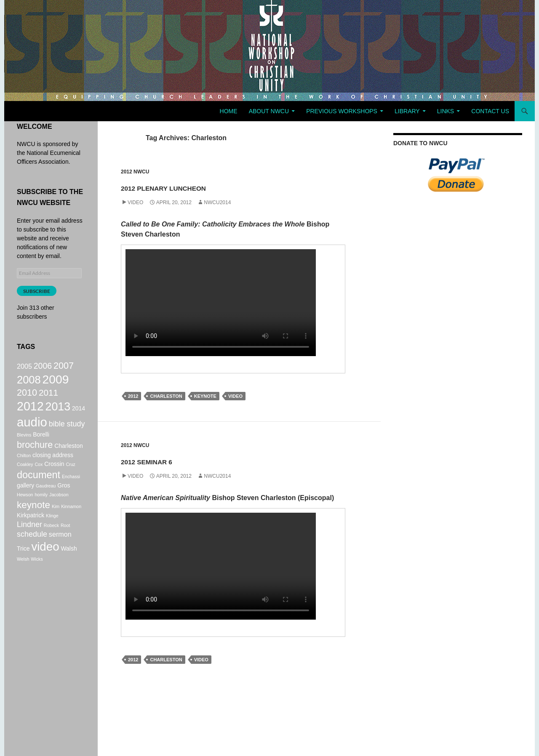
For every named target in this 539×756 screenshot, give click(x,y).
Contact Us (490, 111)
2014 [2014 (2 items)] (79, 416)
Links (446, 111)
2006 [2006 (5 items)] (43, 367)
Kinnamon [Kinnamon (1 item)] (71, 522)
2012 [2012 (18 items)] (30, 414)
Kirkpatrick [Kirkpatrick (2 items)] (31, 532)
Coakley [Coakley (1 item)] (25, 477)
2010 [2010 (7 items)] (27, 398)
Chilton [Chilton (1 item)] (24, 469)
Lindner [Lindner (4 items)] (29, 543)
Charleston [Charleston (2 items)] (68, 458)
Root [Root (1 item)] (65, 543)
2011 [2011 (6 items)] (48, 398)
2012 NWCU (135, 172)
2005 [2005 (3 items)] (24, 367)
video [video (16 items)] (45, 568)
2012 (133, 396)
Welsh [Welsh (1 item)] (23, 582)
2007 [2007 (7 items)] (64, 366)
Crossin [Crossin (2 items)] (54, 477)
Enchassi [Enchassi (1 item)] (71, 490)
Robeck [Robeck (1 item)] (51, 543)
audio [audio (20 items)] (32, 432)
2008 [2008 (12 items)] (29, 383)
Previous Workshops (342, 111)
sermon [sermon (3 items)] (60, 554)
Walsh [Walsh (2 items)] (69, 570)
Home (229, 111)
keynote (205, 396)
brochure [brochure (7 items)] (35, 457)
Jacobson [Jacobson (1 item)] (59, 510)
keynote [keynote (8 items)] (33, 521)
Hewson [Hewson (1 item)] (25, 510)
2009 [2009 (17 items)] (56, 382)
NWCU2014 (217, 202)
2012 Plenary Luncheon (211, 186)
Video (135, 202)
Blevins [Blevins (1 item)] (24, 446)
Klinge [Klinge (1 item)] (52, 533)
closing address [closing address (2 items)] (53, 468)
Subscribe (37, 291)
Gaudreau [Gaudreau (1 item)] (46, 501)
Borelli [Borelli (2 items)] (41, 446)
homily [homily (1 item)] (41, 510)
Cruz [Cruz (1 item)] (71, 477)
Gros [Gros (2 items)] (64, 500)
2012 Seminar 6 (176, 459)
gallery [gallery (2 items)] (25, 500)
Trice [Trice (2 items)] (23, 570)
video (235, 396)
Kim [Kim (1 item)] (56, 522)
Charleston (166, 396)
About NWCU (269, 111)
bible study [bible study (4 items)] (67, 434)
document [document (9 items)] (39, 489)
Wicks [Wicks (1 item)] (37, 582)
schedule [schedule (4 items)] (32, 554)
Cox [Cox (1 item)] (39, 477)
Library (407, 111)
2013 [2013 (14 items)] (58, 414)
